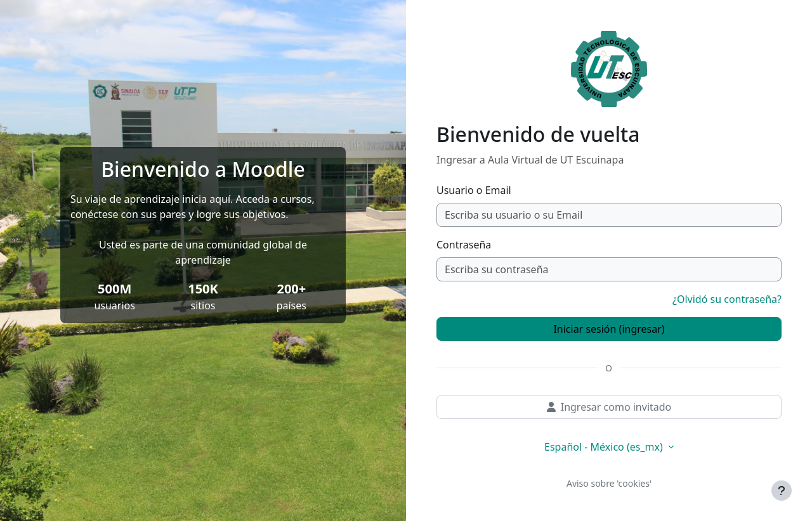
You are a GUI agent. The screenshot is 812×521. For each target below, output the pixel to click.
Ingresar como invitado (609, 407)
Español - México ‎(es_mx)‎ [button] (605, 447)
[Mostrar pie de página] (782, 491)
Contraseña (464, 245)
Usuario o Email (474, 190)
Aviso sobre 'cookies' (609, 483)
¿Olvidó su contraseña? (727, 299)
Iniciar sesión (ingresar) (609, 329)
